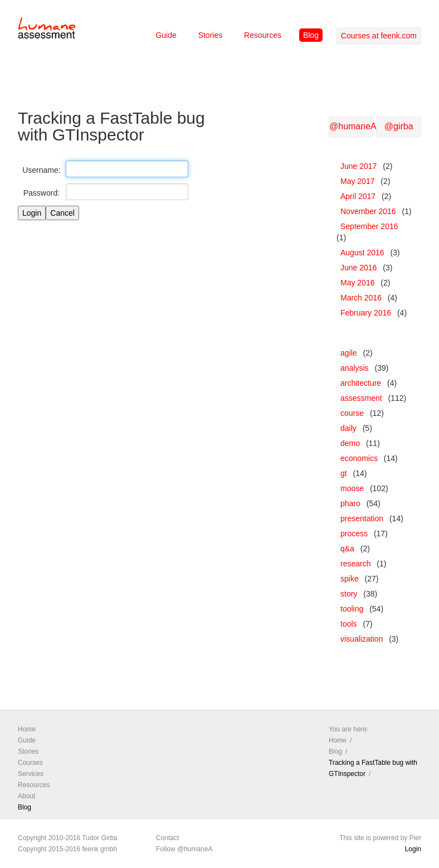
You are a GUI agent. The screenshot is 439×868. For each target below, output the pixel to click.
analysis (355, 368)
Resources (263, 35)
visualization (362, 639)
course (352, 413)
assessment (361, 398)
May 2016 (357, 283)
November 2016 (368, 211)
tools (349, 624)
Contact (167, 838)
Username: (41, 170)
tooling (352, 609)
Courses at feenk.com (379, 36)
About (26, 796)
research (355, 564)
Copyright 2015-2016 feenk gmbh (67, 849)
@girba (399, 126)
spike (350, 579)
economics (359, 458)
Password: (42, 193)
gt (344, 473)
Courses (30, 763)
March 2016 (361, 298)
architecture (361, 383)
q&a (347, 549)
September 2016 (369, 226)
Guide (166, 35)
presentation (362, 518)
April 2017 (358, 196)
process (354, 534)
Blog (311, 35)
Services (31, 774)
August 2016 (362, 253)
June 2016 (358, 268)
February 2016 (366, 313)
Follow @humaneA (184, 849)
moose (352, 488)
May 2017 (357, 181)
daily (348, 428)
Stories (211, 35)
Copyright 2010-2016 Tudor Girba (68, 838)
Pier (415, 838)
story (349, 594)
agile (349, 353)
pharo (350, 503)
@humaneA (352, 126)
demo (350, 443)
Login (413, 849)
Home (27, 729)
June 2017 (358, 166)
